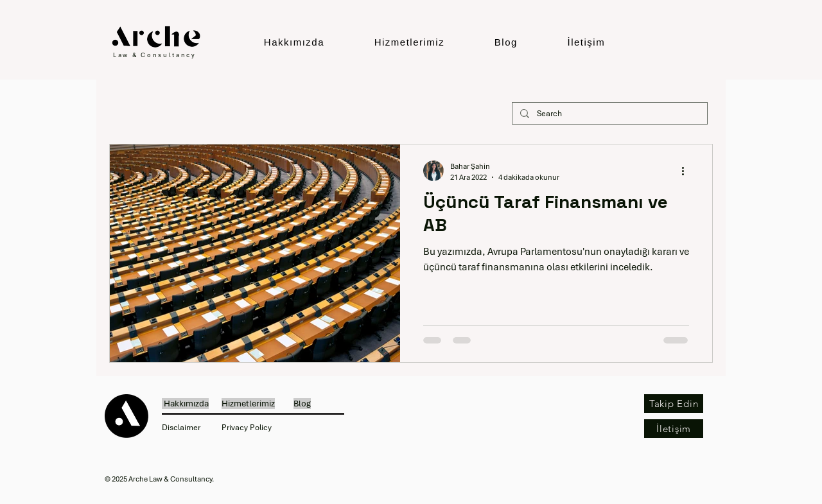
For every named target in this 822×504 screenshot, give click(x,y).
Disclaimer (181, 428)
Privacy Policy (247, 428)
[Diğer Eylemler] (687, 171)
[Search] (608, 114)
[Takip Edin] (674, 404)
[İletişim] (674, 429)
